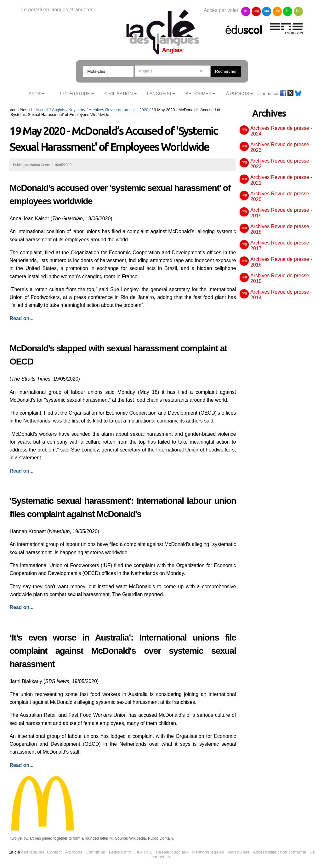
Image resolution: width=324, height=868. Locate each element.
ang (256, 11)
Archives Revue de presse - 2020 (119, 110)
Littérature (75, 94)
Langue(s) (159, 94)
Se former (199, 94)
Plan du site (239, 852)
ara (267, 11)
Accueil (42, 110)
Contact (54, 852)
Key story (77, 110)
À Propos (238, 94)
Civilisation (118, 94)
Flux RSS (143, 852)
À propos (74, 852)
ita (288, 11)
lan (298, 11)
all (246, 11)
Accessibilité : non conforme (279, 852)
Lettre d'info (120, 852)
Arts (34, 94)
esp (277, 11)
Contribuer (96, 852)
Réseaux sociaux (172, 852)
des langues (26, 852)
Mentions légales (208, 852)
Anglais (59, 110)
